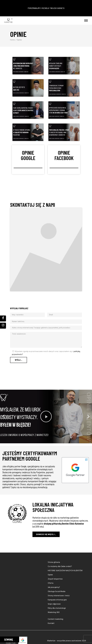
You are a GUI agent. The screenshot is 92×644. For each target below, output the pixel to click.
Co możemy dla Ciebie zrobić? (60, 589)
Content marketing (55, 641)
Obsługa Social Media (57, 614)
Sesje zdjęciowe (54, 626)
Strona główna (54, 585)
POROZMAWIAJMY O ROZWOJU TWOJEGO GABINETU (46, 19)
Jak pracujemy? (54, 610)
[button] (4, 439)
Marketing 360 (54, 635)
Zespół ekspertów (55, 601)
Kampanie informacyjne (57, 622)
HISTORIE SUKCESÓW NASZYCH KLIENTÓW (65, 593)
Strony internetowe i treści (59, 618)
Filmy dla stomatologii (57, 630)
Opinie (50, 597)
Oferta (51, 605)
